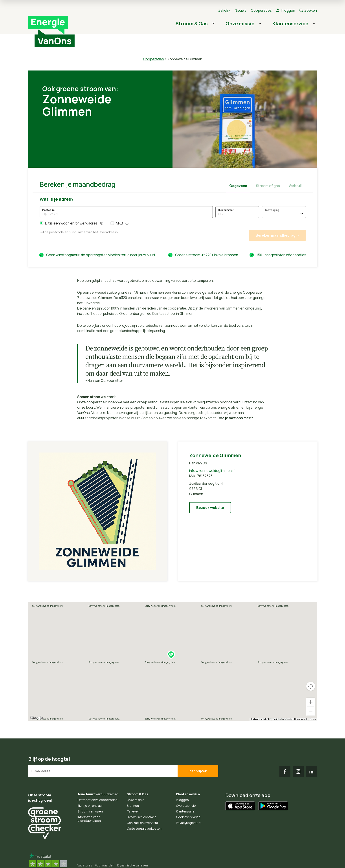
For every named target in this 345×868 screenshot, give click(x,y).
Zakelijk (224, 10)
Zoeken (311, 10)
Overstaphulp (186, 806)
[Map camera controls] (311, 686)
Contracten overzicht (142, 823)
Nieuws (241, 10)
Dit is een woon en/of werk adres (72, 223)
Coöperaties (261, 10)
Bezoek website (210, 508)
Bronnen (133, 806)
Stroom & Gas (192, 24)
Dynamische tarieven (133, 865)
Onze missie (240, 24)
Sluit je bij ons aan (90, 806)
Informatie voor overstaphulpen (89, 819)
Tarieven (133, 811)
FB (285, 772)
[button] (41, 223)
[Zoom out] (311, 711)
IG (298, 772)
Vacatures (85, 865)
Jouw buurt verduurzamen (98, 794)
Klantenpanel (186, 811)
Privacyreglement (189, 823)
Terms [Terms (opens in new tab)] (313, 719)
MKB (120, 223)
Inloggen (288, 10)
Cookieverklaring (188, 817)
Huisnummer (226, 210)
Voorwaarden (105, 865)
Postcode (48, 210)
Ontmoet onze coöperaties (97, 800)
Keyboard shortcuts (260, 719)
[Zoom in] (311, 702)
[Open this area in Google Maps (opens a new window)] (37, 718)
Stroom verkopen (90, 811)
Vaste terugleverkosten (144, 828)
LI (311, 772)
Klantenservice (290, 24)
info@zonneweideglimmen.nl (212, 471)
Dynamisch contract (141, 817)
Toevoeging (272, 210)
